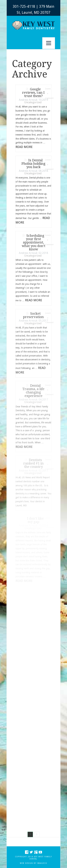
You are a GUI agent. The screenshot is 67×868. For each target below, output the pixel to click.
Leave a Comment (48, 89)
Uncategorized (33, 102)
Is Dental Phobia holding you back (33, 164)
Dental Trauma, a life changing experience (33, 391)
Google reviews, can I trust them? (33, 93)
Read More (24, 147)
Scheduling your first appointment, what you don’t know (33, 242)
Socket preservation (33, 315)
